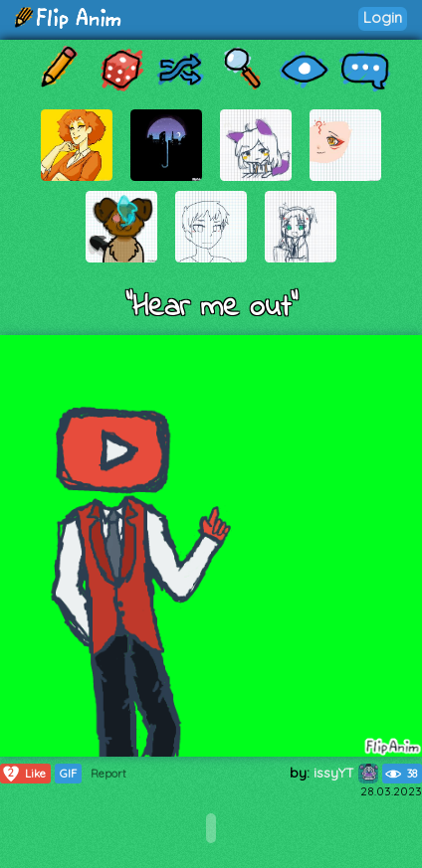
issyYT (346, 773)
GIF (68, 774)
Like (23, 774)
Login (383, 17)
